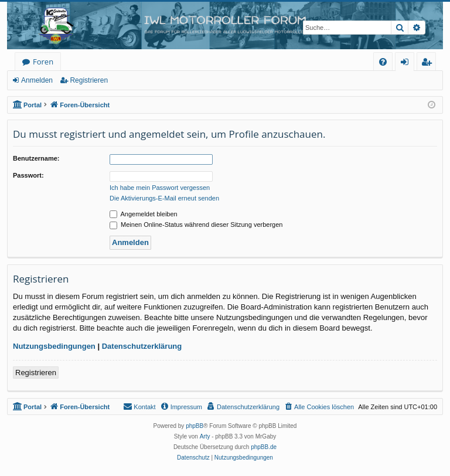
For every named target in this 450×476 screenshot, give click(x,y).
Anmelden (37, 80)
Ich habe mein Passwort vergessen (160, 188)
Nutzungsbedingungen (54, 346)
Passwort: (28, 175)
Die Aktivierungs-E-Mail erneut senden (164, 198)
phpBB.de (264, 447)
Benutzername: (36, 158)
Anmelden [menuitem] (408, 64)
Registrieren (89, 80)
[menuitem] (383, 62)
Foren (43, 62)
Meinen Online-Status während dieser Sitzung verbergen (196, 225)
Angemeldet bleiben (144, 214)
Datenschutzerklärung (142, 346)
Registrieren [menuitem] (429, 64)
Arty (205, 436)
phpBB (195, 426)
